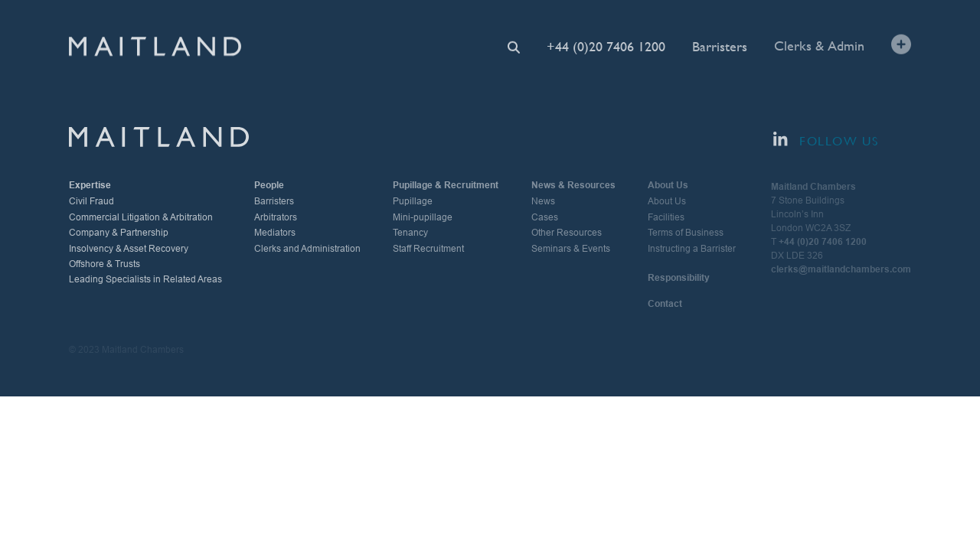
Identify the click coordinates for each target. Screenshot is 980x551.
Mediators (275, 233)
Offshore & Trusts (105, 264)
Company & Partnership (119, 233)
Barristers (720, 46)
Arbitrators (276, 217)
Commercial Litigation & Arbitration (141, 217)
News (543, 201)
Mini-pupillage (423, 217)
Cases (545, 217)
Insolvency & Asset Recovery (129, 249)
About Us (667, 201)
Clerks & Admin (819, 45)
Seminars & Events (571, 249)
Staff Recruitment (428, 249)
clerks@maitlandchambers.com (841, 269)
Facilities (666, 217)
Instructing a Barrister (692, 249)
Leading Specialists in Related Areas (145, 279)
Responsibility (679, 278)
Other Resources (567, 233)
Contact (665, 304)
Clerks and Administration (307, 249)
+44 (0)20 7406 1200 (606, 46)
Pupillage (413, 201)
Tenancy (410, 233)
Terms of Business (686, 233)
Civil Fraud (91, 201)
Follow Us (826, 140)
